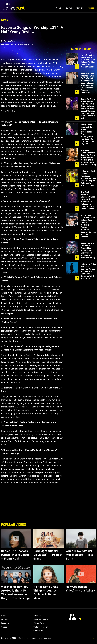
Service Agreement (41, 619)
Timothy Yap (9, 41)
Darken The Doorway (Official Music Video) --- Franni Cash (16, 555)
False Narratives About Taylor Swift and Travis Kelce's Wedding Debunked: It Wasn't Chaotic (88, 61)
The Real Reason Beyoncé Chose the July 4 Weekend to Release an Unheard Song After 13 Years (88, 200)
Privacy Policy (39, 623)
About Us (37, 616)
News (58, 8)
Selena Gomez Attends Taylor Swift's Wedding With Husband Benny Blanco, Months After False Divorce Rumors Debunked (88, 83)
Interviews (80, 8)
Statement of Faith (41, 627)
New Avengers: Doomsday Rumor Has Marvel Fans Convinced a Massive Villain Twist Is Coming (88, 250)
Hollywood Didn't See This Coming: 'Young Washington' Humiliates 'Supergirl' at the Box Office (88, 271)
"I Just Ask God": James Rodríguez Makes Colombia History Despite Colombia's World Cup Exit (88, 178)
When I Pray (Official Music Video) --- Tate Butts (79, 555)
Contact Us (38, 631)
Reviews (68, 8)
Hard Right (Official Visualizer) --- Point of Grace (48, 555)
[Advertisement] (81, 36)
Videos (91, 8)
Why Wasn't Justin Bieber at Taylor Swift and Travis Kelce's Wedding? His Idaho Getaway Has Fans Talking (88, 157)
